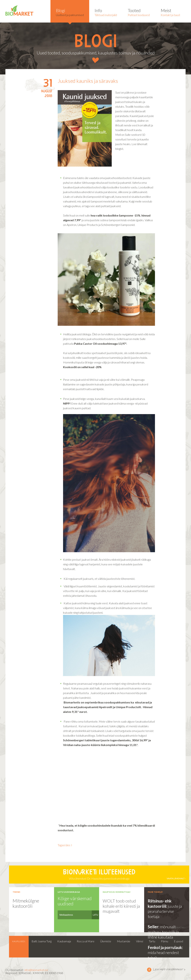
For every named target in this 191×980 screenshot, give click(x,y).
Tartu (152, 941)
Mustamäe (124, 941)
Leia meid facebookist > (149, 970)
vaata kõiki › (179, 927)
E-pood (178, 941)
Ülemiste (106, 941)
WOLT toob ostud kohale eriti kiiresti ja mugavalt (121, 906)
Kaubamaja (64, 941)
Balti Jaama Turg (42, 941)
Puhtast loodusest (139, 12)
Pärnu (165, 941)
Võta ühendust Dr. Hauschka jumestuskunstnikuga (99, 875)
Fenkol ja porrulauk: (165, 947)
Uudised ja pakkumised (70, 12)
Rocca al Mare (86, 941)
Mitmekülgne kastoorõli (26, 903)
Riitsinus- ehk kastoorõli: (160, 904)
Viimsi (140, 941)
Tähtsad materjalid (106, 12)
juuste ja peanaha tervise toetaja (165, 911)
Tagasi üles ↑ (65, 845)
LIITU (95, 915)
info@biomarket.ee (36, 970)
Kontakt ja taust (170, 12)
